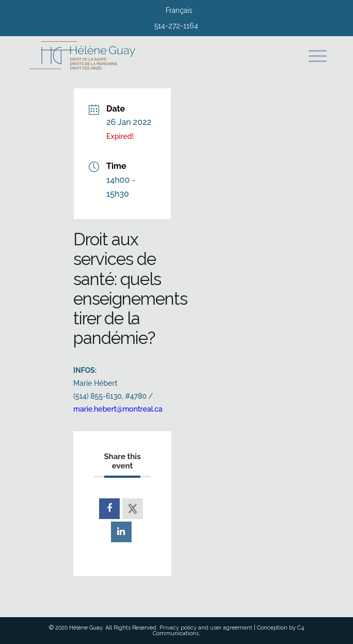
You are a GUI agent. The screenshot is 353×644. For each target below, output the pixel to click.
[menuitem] (179, 12)
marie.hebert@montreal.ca (118, 409)
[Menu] (312, 56)
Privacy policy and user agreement (206, 628)
